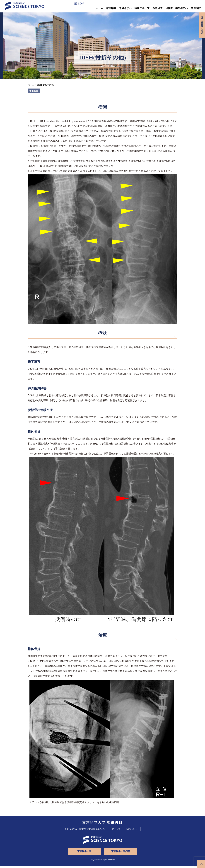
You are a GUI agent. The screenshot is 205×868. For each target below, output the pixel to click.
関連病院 (196, 8)
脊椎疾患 (34, 91)
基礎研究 (157, 8)
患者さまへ (125, 8)
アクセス (116, 831)
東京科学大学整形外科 (74, 5)
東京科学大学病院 (119, 853)
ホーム (99, 8)
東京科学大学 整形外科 (102, 824)
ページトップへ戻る (201, 864)
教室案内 (111, 8)
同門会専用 (202, 27)
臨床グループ (142, 8)
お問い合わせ (132, 831)
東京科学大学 (86, 853)
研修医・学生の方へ (177, 8)
